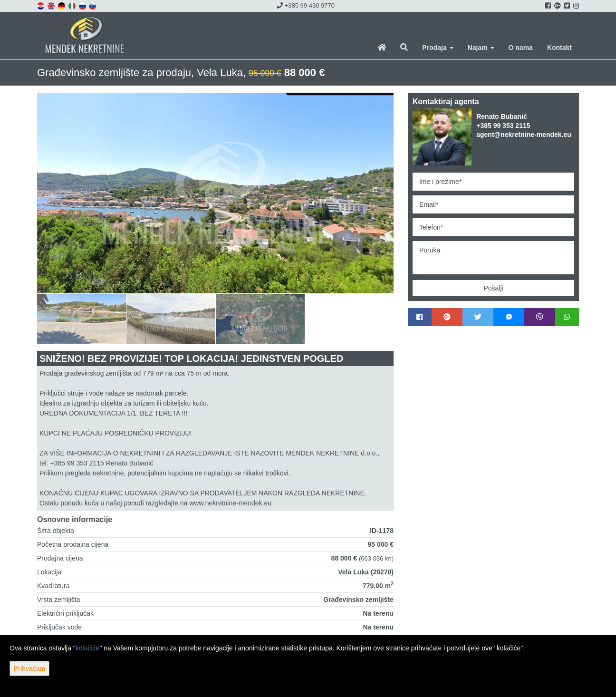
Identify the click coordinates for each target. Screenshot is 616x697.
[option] (82, 319)
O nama (521, 48)
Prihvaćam (29, 668)
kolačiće (88, 648)
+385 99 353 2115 (503, 126)
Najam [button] (481, 48)
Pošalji (493, 288)
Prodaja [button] (438, 48)
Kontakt (559, 48)
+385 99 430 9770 (306, 5)
